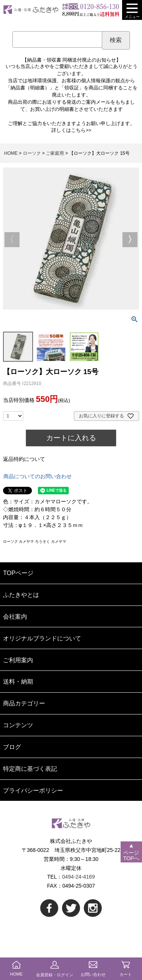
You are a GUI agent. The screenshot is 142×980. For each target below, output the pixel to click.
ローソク (32, 153)
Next (130, 240)
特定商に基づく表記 (30, 769)
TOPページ (18, 573)
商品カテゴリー (24, 703)
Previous (12, 240)
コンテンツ (18, 725)
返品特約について (24, 459)
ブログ (12, 747)
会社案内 (15, 616)
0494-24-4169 (78, 877)
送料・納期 (18, 681)
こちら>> (81, 130)
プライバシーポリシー (33, 790)
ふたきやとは (21, 595)
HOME (11, 153)
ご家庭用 (55, 153)
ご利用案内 (18, 660)
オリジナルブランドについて (42, 638)
